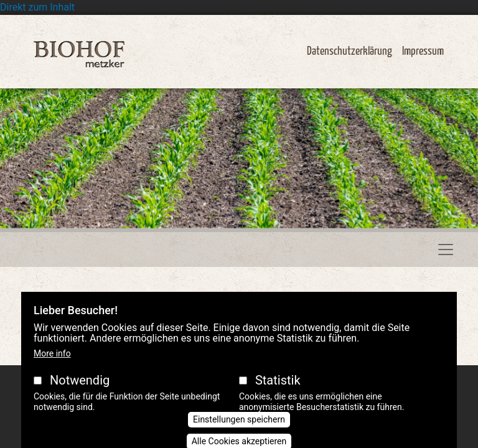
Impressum (423, 51)
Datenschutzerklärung (349, 51)
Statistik (278, 391)
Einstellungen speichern (239, 430)
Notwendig (80, 391)
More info (52, 364)
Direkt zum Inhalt (37, 7)
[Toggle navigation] (446, 250)
